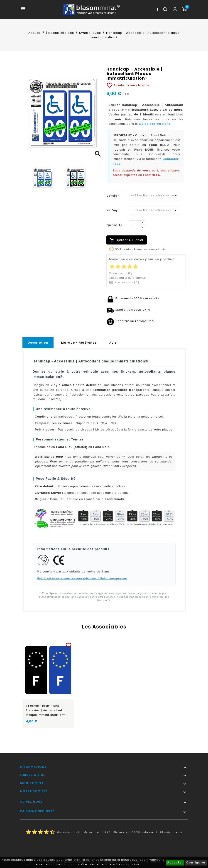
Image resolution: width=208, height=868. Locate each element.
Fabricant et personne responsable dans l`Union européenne (82, 578)
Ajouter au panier (127, 240)
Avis (113, 343)
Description (38, 343)
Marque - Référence (79, 343)
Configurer (196, 862)
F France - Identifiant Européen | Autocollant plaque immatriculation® (46, 710)
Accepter (175, 862)
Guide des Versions (155, 124)
